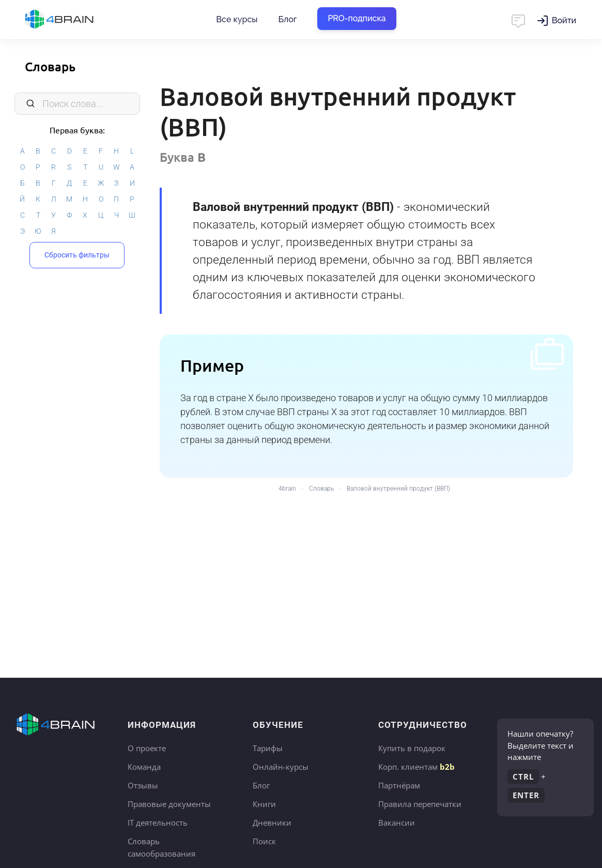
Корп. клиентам (416, 767)
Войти (564, 20)
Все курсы (237, 19)
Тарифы (268, 748)
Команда (144, 767)
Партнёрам (399, 785)
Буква (183, 157)
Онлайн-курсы (281, 767)
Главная (78, 20)
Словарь (50, 66)
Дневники (272, 823)
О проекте (147, 748)
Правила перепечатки (420, 804)
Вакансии (397, 823)
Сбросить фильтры (77, 255)
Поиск (264, 841)
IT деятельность (158, 823)
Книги (264, 804)
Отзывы (143, 785)
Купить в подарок (412, 748)
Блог (287, 19)
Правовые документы (169, 804)
